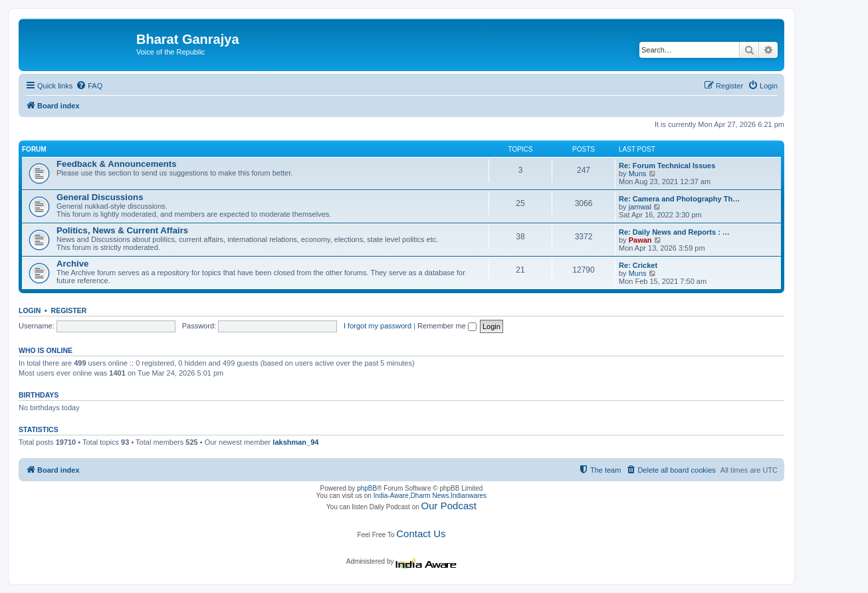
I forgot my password (378, 326)
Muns (638, 174)
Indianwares (469, 496)
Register (69, 310)
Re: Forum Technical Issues (667, 166)
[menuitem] (89, 86)
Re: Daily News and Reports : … (674, 232)
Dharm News (430, 496)
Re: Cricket (638, 265)
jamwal (640, 207)
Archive (72, 264)
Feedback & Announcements (117, 164)
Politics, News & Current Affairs (122, 230)
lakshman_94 (295, 442)
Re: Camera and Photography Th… (679, 199)
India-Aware (391, 496)
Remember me (447, 326)
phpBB (367, 488)
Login (30, 310)
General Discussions (100, 197)
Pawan (640, 240)
